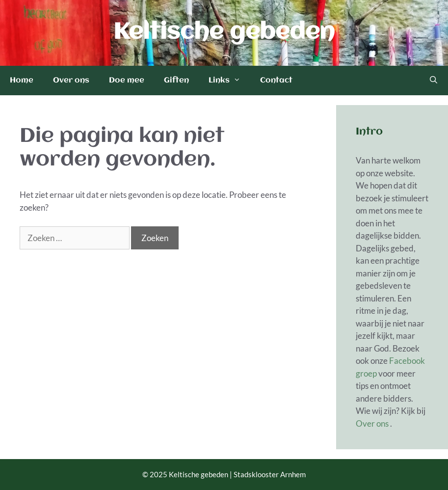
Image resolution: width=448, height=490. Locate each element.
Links (229, 81)
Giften (176, 81)
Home (22, 81)
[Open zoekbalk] (434, 81)
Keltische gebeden (224, 33)
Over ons (71, 81)
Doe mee (127, 81)
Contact (276, 81)
